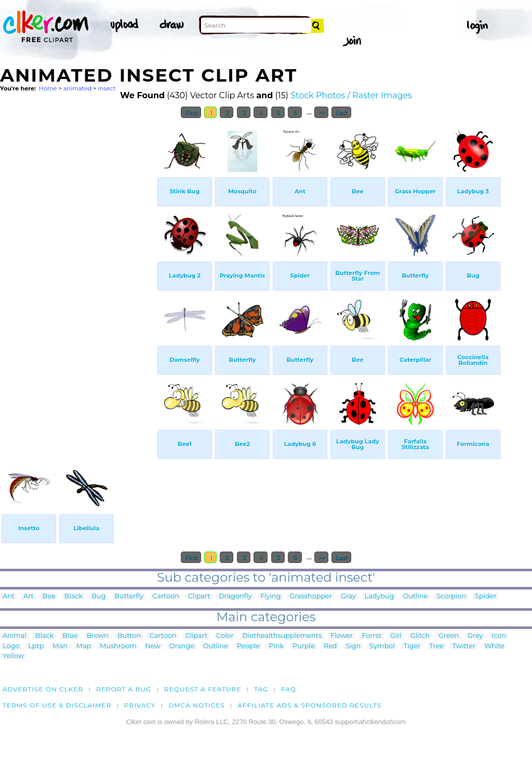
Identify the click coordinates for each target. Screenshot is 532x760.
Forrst (371, 636)
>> (321, 112)
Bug (98, 597)
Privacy (140, 705)
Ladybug (380, 597)
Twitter (464, 646)
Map (84, 646)
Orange (182, 646)
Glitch (420, 636)
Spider (486, 597)
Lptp (36, 646)
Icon (499, 636)
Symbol (382, 646)
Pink (276, 646)
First (191, 112)
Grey (475, 636)
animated (77, 88)
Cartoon (166, 597)
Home (48, 88)
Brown (98, 636)
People (249, 646)
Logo (11, 646)
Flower (342, 636)
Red (330, 646)
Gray (348, 597)
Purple (304, 646)
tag (261, 689)
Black (74, 597)
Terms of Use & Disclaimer (57, 705)
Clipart (199, 597)
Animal (15, 636)
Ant (9, 597)
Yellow (13, 656)
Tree (436, 646)
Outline (415, 597)
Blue (70, 636)
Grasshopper (311, 597)
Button (129, 636)
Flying (270, 597)
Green (449, 636)
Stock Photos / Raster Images (351, 95)
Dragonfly (235, 597)
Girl (396, 636)
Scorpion (451, 597)
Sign (354, 646)
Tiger (412, 646)
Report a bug (124, 689)
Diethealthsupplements (282, 636)
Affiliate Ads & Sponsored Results (309, 705)
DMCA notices (197, 705)
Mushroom (118, 646)
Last (341, 112)
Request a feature (203, 689)
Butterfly (129, 597)
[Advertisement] (78, 280)
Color (225, 636)
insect (107, 88)
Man (60, 646)
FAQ (289, 689)
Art (29, 597)
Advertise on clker (43, 689)
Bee (49, 597)
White (494, 646)
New (153, 646)
